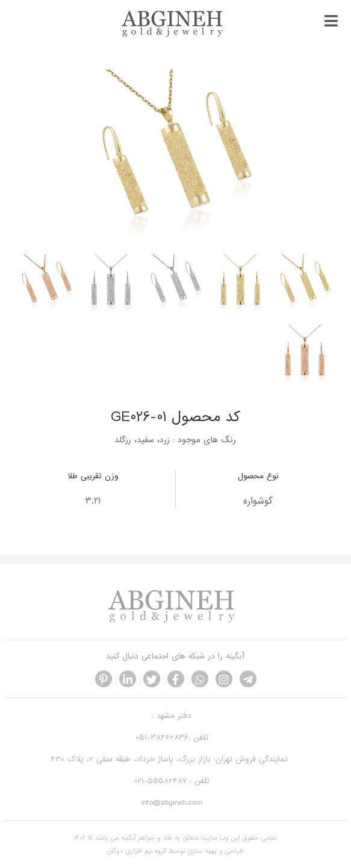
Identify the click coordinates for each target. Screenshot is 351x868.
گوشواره (258, 501)
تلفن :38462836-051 (172, 738)
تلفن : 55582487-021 (172, 781)
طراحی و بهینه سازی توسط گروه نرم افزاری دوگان (175, 851)
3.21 (93, 501)
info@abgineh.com (172, 803)
